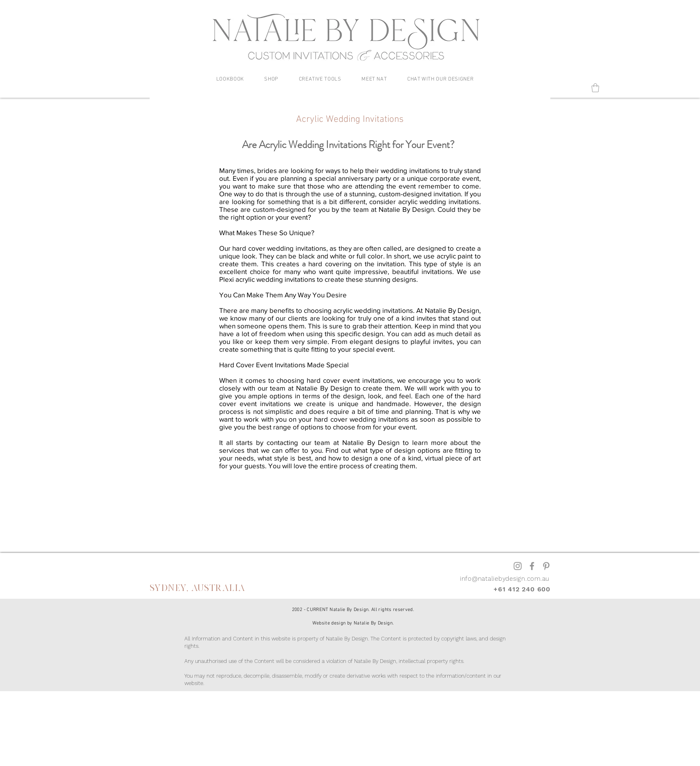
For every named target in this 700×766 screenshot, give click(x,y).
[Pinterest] (546, 566)
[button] (230, 80)
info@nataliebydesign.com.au (505, 579)
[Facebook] (532, 566)
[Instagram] (518, 566)
